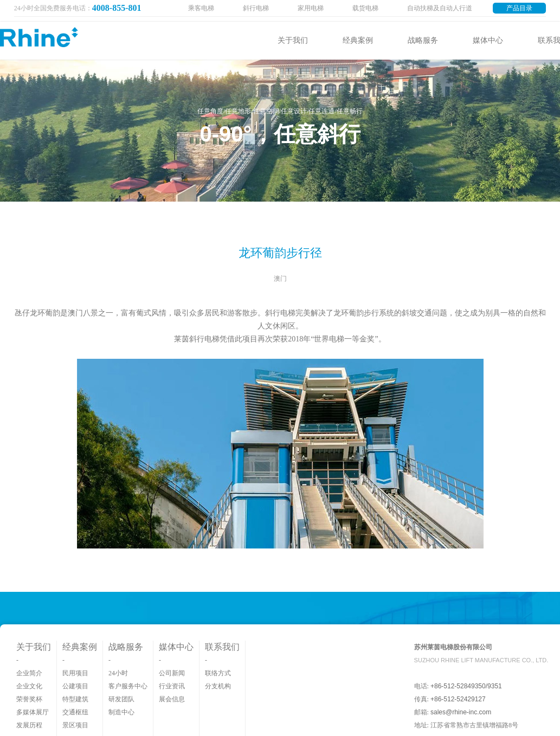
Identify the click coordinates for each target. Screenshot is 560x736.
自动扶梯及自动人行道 (440, 8)
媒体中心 (488, 40)
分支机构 (218, 686)
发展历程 (29, 725)
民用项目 (75, 673)
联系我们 (222, 647)
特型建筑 (75, 699)
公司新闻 (172, 673)
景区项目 (75, 725)
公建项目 (75, 686)
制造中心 (121, 712)
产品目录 (519, 8)
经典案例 (358, 40)
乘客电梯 (201, 8)
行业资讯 (172, 686)
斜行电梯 (256, 8)
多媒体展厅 (33, 712)
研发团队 (121, 699)
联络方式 (218, 673)
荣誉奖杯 (29, 699)
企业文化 (29, 686)
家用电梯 (311, 8)
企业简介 (29, 673)
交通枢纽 (75, 712)
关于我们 (293, 40)
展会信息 (172, 699)
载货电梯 (365, 8)
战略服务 (423, 40)
